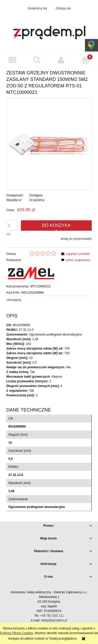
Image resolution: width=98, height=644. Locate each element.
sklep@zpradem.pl (54, 620)
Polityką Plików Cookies (17, 633)
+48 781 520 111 (52, 616)
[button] (12, 60)
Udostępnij (14, 300)
